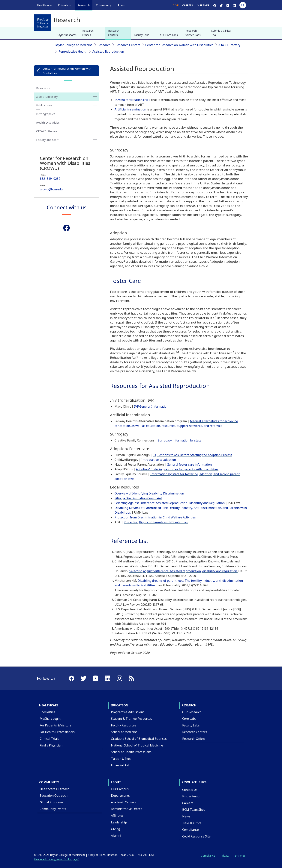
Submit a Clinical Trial (221, 33)
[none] (95, 97)
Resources (43, 88)
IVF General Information (151, 406)
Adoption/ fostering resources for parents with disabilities (177, 469)
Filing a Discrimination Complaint (138, 498)
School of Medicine (124, 732)
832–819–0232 (50, 179)
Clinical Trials (49, 739)
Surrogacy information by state (180, 440)
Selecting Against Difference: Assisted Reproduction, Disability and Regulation (170, 503)
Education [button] (65, 5)
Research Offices (88, 33)
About (116, 782)
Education (119, 705)
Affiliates (117, 816)
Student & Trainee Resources (131, 719)
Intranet (203, 5)
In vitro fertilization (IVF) (132, 100)
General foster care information (189, 465)
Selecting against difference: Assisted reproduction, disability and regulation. (183, 571)
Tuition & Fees (121, 759)
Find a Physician (51, 745)
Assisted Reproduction (108, 51)
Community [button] (104, 5)
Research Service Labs (193, 33)
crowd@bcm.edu (51, 189)
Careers (187, 5)
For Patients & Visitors (55, 725)
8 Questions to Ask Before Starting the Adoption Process (192, 455)
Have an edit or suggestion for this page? (56, 859)
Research (104, 45)
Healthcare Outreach (54, 789)
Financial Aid (120, 765)
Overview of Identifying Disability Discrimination (149, 493)
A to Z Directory (229, 45)
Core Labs (189, 719)
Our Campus (120, 789)
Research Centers (114, 33)
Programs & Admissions (128, 712)
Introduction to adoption (159, 460)
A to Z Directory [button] (47, 97)
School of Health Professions (131, 752)
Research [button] (84, 5)
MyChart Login (50, 719)
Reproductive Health (73, 51)
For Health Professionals (57, 732)
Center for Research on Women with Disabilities (179, 45)
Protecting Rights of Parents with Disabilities (156, 522)
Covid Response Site (196, 836)
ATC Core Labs (169, 35)
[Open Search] (243, 5)
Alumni (116, 836)
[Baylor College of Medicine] (43, 23)
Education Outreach (54, 796)
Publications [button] (44, 105)
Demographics (46, 114)
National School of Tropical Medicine (137, 745)
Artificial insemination (130, 109)
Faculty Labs (142, 35)
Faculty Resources (124, 725)
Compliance (190, 830)
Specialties (47, 712)
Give (176, 5)
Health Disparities (48, 123)
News (186, 816)
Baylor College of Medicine (74, 45)
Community (49, 782)
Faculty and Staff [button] (47, 140)
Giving (115, 829)
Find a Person (192, 796)
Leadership (119, 822)
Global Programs (52, 802)
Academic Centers (123, 802)
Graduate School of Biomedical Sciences (139, 739)
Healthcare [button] (44, 5)
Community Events (53, 809)
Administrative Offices (127, 809)
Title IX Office (192, 823)
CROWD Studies (47, 131)
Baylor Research (67, 35)
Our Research (192, 712)
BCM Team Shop (194, 810)
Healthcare (49, 705)
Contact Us (190, 790)
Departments (120, 796)
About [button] (122, 5)
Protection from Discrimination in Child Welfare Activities (155, 517)
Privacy (225, 856)
